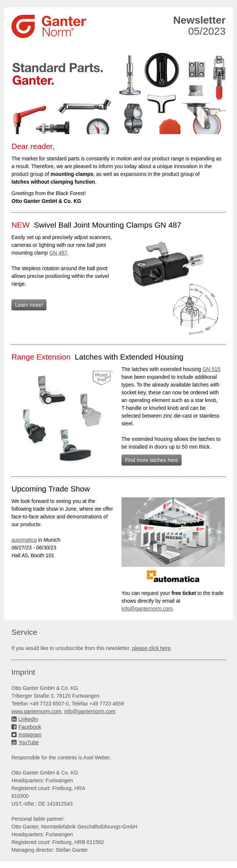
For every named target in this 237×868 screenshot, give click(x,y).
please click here (151, 648)
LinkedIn (28, 719)
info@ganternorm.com (90, 711)
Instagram (30, 735)
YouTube (29, 742)
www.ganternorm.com (36, 711)
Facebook (30, 727)
